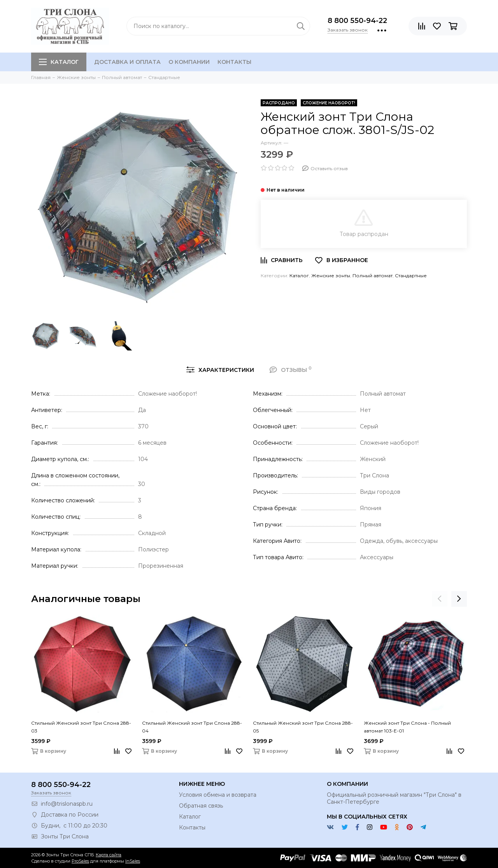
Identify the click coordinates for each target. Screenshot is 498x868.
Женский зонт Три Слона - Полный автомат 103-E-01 (407, 727)
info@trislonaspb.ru (67, 804)
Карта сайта (109, 855)
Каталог (59, 62)
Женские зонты (331, 276)
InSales (133, 861)
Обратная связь (201, 806)
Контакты (234, 62)
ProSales (80, 861)
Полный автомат (373, 276)
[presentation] (440, 599)
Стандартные (411, 276)
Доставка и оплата (127, 62)
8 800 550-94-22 (357, 21)
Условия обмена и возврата (218, 795)
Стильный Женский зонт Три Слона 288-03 (81, 727)
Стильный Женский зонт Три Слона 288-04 (192, 727)
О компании (189, 62)
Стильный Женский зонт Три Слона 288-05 (303, 727)
